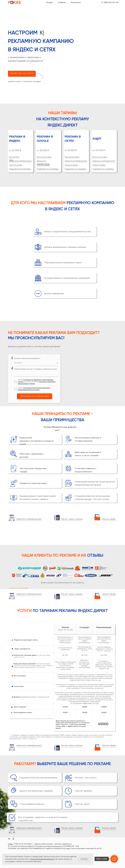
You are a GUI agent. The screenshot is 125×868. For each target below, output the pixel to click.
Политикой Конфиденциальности (42, 859)
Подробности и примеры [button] (20, 169)
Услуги (49, 3)
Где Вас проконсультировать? (27, 358)
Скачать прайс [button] (16, 165)
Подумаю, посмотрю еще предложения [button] (38, 778)
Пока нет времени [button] (83, 791)
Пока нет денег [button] (82, 804)
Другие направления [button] (54, 294)
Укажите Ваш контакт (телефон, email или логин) (36, 369)
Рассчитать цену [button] (44, 157)
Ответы (62, 3)
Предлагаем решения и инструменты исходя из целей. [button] (37, 441)
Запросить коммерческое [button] (20, 161)
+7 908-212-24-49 (110, 3)
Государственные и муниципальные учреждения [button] (67, 278)
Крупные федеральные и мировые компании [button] (65, 247)
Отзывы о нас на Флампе (19, 588)
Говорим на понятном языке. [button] (33, 483)
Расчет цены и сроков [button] (72, 519)
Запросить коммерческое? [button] (29, 519)
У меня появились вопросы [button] (32, 804)
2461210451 (24, 849)
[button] (22, 74)
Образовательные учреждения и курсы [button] (63, 263)
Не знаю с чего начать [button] (86, 778)
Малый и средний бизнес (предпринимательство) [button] (68, 232)
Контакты (76, 3)
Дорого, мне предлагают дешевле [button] (36, 791)
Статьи (10, 844)
